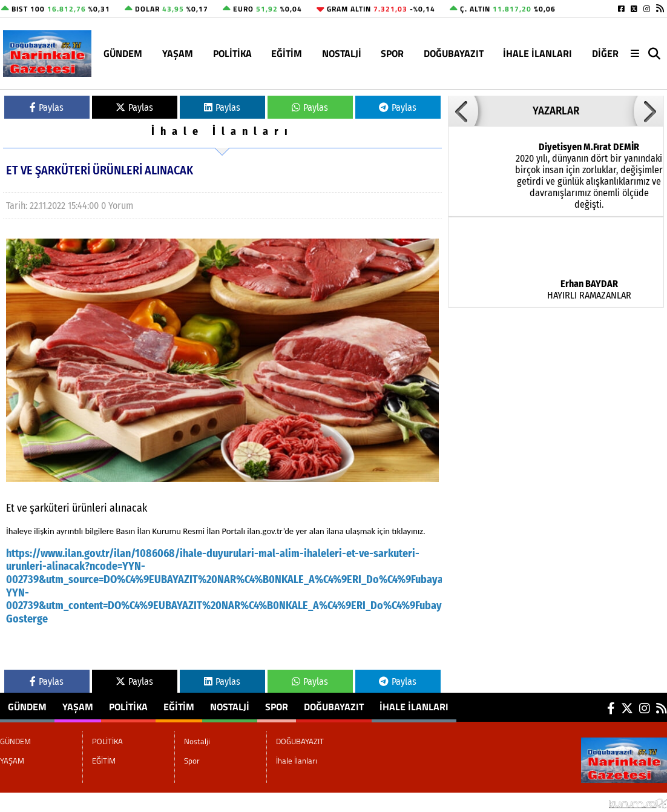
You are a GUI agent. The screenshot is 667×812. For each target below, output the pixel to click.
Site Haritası (31, 802)
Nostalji (342, 53)
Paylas (47, 107)
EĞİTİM (287, 53)
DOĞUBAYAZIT (454, 53)
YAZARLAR (556, 111)
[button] (463, 111)
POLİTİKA (232, 53)
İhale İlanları (537, 53)
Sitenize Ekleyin (99, 802)
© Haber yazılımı (603, 802)
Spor (392, 53)
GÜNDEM (123, 53)
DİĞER (605, 53)
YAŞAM (178, 53)
